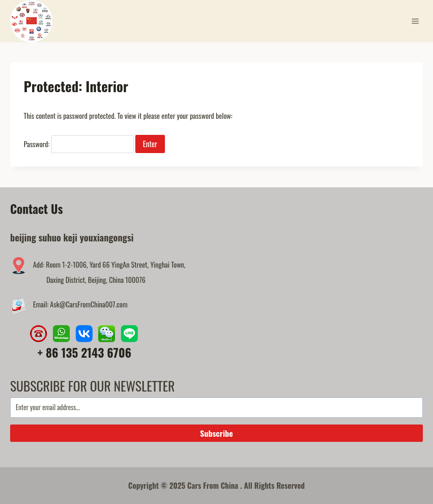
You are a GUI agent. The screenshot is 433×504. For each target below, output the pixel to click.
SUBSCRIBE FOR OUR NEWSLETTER (92, 386)
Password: (79, 144)
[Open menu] (415, 21)
